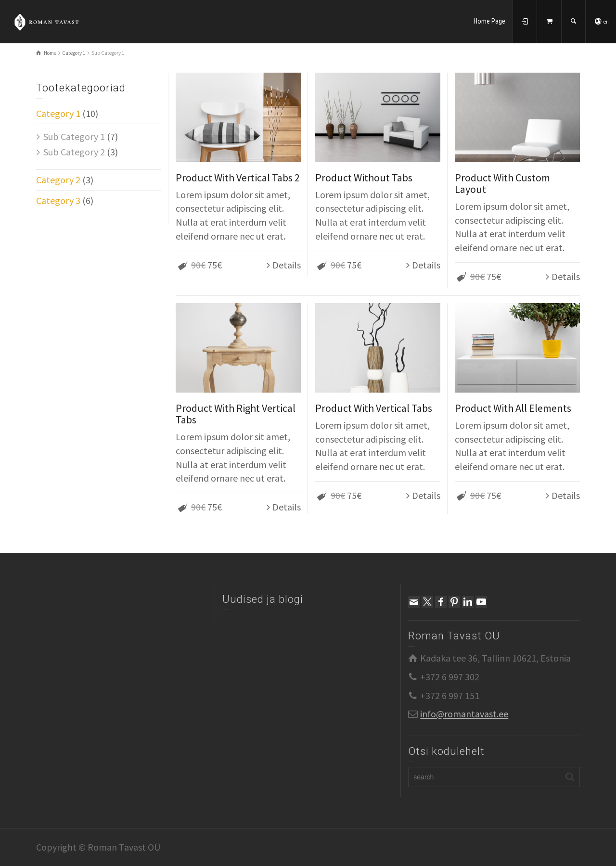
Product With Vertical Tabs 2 (238, 178)
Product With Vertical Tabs (374, 408)
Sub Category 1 (74, 136)
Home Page (489, 21)
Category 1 (58, 113)
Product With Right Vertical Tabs (236, 414)
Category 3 (58, 200)
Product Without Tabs (364, 178)
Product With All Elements (513, 408)
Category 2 (58, 180)
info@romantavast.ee (464, 714)
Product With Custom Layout (502, 183)
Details (287, 265)
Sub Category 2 (74, 152)
